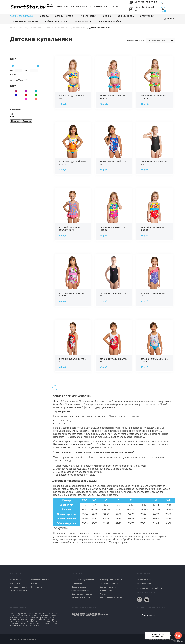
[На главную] (32, 9)
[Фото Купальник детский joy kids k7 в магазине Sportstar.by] (154, 83)
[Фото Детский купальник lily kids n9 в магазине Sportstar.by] (73, 281)
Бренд (19, 75)
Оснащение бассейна (109, 22)
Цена (19, 59)
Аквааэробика (88, 16)
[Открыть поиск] (169, 19)
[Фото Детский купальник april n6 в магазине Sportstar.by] (114, 347)
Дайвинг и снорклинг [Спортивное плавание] (81, 597)
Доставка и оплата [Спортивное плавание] (18, 587)
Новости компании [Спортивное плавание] (40, 580)
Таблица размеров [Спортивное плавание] (18, 590)
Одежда (44, 16)
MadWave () (21, 80)
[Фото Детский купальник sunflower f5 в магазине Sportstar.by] (73, 215)
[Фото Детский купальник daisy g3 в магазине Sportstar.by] (154, 281)
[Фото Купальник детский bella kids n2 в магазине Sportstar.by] (73, 149)
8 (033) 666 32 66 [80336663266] (144, 584)
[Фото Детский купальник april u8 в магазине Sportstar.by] (73, 347)
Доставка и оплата (81, 7)
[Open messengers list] (178, 635)
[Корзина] (163, 9)
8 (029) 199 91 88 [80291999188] (144, 579)
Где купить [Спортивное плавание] (15, 583)
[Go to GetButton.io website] (178, 641)
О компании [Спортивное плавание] (16, 580)
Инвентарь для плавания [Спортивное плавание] (111, 580)
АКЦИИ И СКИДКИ (83, 22)
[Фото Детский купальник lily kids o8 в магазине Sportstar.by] (114, 215)
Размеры (19, 110)
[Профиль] (163, 4)
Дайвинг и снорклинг (56, 22)
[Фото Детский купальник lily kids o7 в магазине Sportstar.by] (154, 215)
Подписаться (149, 615)
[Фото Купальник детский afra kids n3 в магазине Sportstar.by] (114, 149)
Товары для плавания (22, 16)
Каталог (37, 28)
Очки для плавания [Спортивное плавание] (80, 590)
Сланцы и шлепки (65, 16)
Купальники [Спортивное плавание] (77, 583)
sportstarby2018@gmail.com (149, 588)
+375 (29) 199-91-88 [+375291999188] (146, 2)
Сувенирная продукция (26, 22)
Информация (101, 7)
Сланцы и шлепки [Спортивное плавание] (108, 587)
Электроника (147, 16)
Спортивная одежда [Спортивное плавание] (109, 583)
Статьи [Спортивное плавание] (34, 583)
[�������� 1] (55, 388)
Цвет (19, 86)
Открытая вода (126, 16)
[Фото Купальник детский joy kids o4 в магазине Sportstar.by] (114, 83)
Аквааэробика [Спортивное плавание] (106, 590)
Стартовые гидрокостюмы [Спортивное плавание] (83, 580)
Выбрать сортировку (157, 40)
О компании (61, 7)
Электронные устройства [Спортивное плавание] (111, 597)
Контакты (116, 7)
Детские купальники (100, 28)
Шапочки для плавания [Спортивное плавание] (82, 594)
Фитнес (107, 16)
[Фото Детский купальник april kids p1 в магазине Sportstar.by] (154, 347)
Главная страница (20, 28)
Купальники (80, 28)
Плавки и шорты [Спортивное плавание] (79, 587)
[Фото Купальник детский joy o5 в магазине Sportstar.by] (73, 83)
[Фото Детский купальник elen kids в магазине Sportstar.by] (114, 281)
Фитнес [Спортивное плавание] (103, 594)
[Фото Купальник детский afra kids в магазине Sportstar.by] (154, 149)
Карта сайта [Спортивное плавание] (36, 587)
